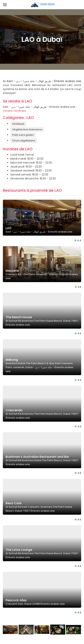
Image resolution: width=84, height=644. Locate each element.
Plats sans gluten (23, 135)
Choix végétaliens (24, 141)
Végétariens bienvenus (27, 129)
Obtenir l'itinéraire (14, 111)
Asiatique (18, 124)
